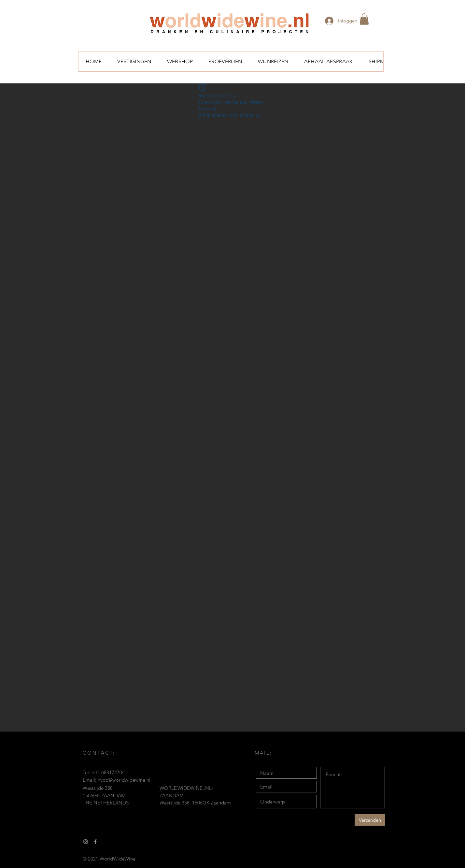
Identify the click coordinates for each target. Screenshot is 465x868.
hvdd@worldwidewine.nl (124, 780)
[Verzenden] (370, 820)
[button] (364, 19)
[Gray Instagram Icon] (86, 842)
